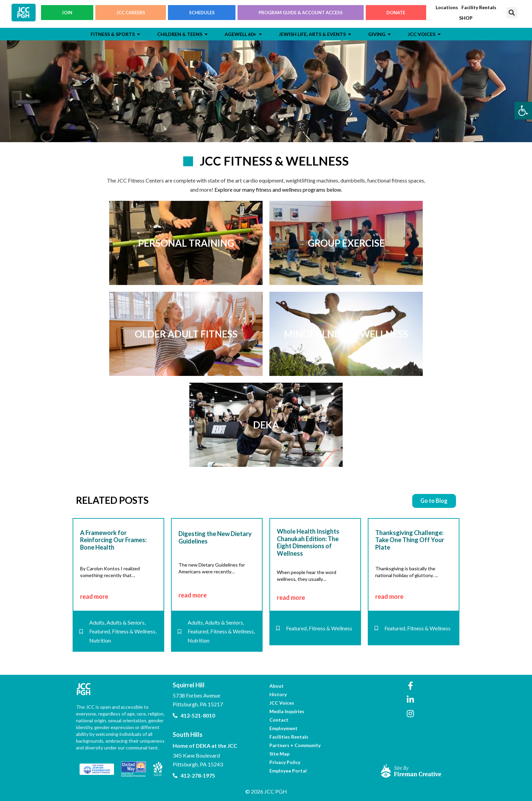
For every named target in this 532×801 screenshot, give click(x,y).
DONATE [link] (396, 14)
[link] (523, 111)
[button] (512, 14)
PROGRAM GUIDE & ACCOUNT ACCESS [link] (301, 14)
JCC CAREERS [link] (131, 14)
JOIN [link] (67, 14)
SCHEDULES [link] (202, 14)
